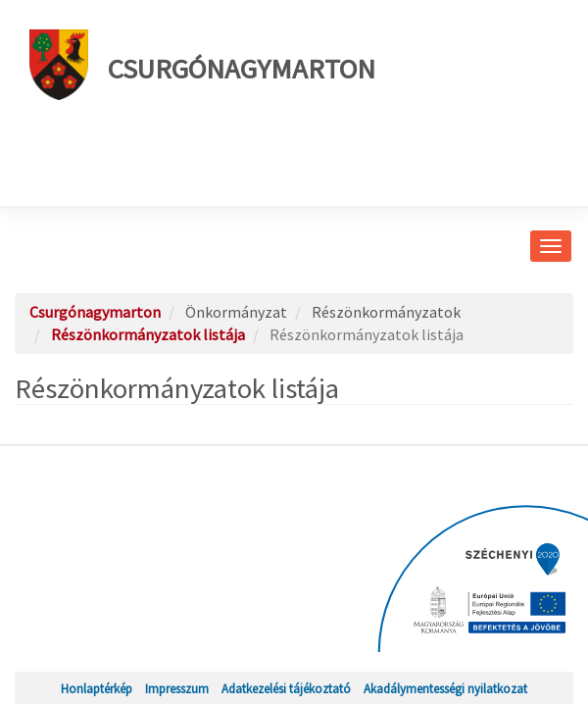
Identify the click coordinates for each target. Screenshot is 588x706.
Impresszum (177, 688)
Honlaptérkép (97, 688)
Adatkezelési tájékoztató (286, 688)
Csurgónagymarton (202, 65)
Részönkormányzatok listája (148, 334)
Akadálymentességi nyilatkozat (445, 688)
